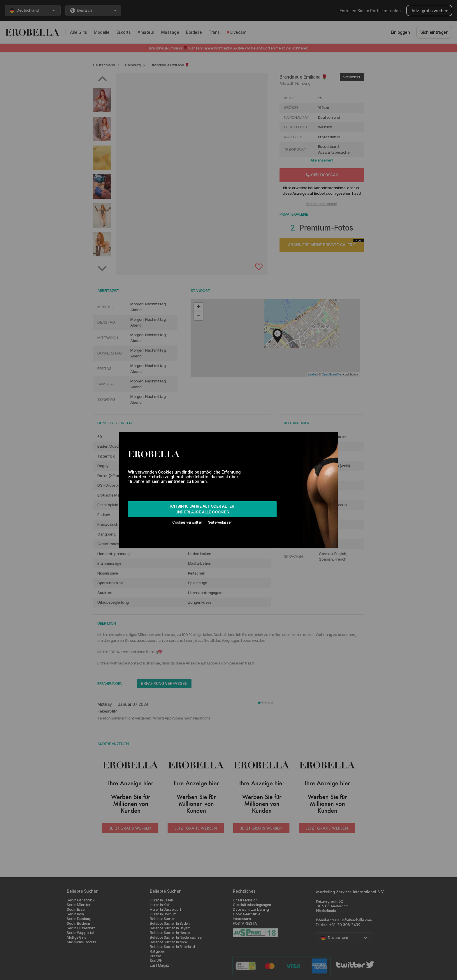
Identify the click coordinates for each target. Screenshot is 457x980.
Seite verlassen (220, 522)
